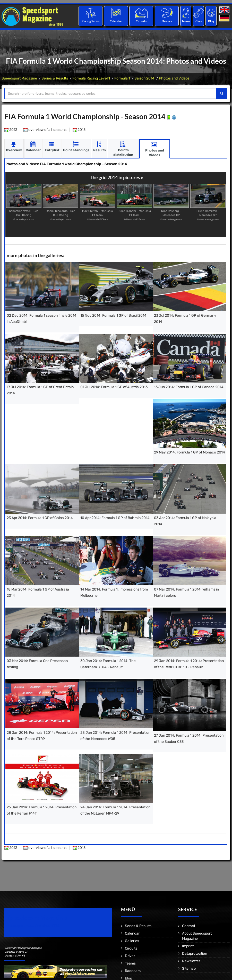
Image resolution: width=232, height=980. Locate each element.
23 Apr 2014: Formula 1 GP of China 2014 (40, 518)
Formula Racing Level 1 (91, 78)
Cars (199, 21)
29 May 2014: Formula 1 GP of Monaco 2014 (190, 452)
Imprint (188, 946)
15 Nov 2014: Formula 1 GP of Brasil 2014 (113, 315)
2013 (11, 130)
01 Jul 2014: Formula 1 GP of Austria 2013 (114, 387)
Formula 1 (122, 78)
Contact (189, 926)
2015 (79, 130)
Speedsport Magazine (19, 78)
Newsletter (191, 961)
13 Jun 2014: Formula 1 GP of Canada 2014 (189, 387)
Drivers (167, 21)
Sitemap (189, 968)
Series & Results (55, 78)
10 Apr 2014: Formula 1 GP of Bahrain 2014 (115, 518)
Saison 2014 (144, 78)
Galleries (132, 941)
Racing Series (91, 21)
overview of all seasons (45, 130)
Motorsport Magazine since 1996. (33, 925)
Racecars (133, 971)
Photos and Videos (174, 78)
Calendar (116, 21)
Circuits (141, 21)
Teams (186, 21)
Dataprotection (195, 953)
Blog (211, 21)
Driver (130, 956)
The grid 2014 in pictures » (117, 177)
